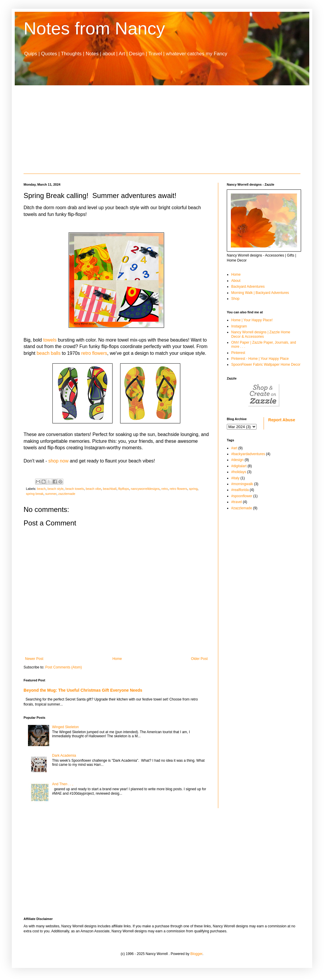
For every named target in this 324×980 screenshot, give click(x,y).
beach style (56, 489)
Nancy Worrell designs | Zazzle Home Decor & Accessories (261, 334)
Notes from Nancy (94, 28)
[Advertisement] (162, 129)
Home (117, 659)
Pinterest (238, 353)
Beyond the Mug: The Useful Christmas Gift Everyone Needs (83, 690)
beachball (110, 489)
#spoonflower (242, 496)
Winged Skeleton (66, 727)
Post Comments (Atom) (63, 667)
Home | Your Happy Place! (252, 320)
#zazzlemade (242, 508)
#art (234, 448)
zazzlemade (67, 494)
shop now (58, 461)
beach (41, 489)
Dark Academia (64, 756)
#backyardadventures (248, 454)
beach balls (48, 353)
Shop (235, 299)
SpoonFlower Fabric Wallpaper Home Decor (266, 365)
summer (51, 494)
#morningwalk (242, 484)
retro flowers (94, 353)
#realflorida (240, 490)
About (236, 281)
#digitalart (239, 466)
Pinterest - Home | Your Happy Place (260, 359)
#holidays (239, 472)
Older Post (199, 659)
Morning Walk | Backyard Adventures (260, 293)
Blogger (196, 954)
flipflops (124, 489)
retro (165, 489)
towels (50, 340)
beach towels (75, 489)
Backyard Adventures (248, 287)
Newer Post (34, 659)
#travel (237, 502)
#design (237, 460)
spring (193, 489)
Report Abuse (282, 420)
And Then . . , (63, 784)
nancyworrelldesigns (145, 489)
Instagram (239, 326)
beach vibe (93, 489)
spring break (35, 494)
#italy (235, 478)
